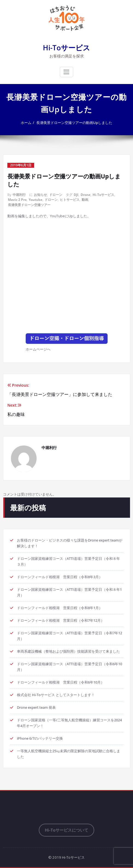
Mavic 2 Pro (17, 200)
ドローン (56, 195)
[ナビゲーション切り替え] (66, 72)
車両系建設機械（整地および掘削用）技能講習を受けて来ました (68, 651)
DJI (76, 195)
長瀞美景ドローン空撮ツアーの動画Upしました (74, 123)
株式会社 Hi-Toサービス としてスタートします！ (56, 695)
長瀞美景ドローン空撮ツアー (29, 205)
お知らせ (40, 195)
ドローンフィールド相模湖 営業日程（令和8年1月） (60, 608)
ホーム (26, 123)
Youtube (36, 200)
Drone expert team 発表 (36, 707)
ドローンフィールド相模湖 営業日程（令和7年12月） (61, 620)
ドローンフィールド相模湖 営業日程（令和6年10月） (61, 682)
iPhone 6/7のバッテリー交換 (40, 738)
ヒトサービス (70, 200)
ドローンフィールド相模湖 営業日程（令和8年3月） (60, 577)
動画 (85, 200)
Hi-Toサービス (66, 48)
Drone (85, 195)
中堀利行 (19, 195)
